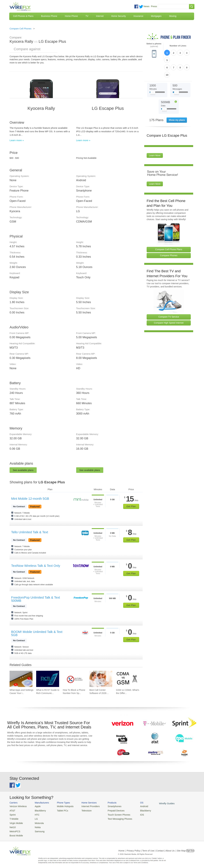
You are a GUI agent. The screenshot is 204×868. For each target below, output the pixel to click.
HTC (35, 814)
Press (154, 6)
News (146, 6)
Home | (122, 848)
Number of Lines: (178, 46)
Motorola (37, 822)
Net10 (12, 825)
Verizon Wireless (17, 806)
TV (87, 16)
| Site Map (181, 848)
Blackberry (137, 810)
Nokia (36, 825)
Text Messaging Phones (113, 818)
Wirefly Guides (157, 803)
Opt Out (190, 848)
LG (34, 818)
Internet (100, 16)
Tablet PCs (60, 810)
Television (83, 810)
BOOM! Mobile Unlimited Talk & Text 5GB (37, 633)
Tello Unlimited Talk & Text (30, 532)
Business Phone (49, 16)
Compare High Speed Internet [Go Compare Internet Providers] (169, 305)
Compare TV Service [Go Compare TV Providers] (169, 299)
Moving (173, 16)
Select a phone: (154, 45)
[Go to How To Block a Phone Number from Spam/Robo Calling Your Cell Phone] (74, 679)
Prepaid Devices (110, 810)
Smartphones (108, 806)
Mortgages (156, 16)
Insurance (138, 16)
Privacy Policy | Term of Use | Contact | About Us (151, 848)
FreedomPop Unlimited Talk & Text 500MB (36, 599)
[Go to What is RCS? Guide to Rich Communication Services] (48, 679)
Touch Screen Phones (112, 814)
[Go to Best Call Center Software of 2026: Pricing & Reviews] (101, 679)
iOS (134, 814)
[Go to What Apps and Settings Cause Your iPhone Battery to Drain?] (21, 679)
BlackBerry (38, 810)
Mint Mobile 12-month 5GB (30, 499)
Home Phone (71, 16)
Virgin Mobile (16, 822)
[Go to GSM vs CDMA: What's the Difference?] (127, 679)
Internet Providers (86, 806)
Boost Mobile (16, 833)
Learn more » (17, 140)
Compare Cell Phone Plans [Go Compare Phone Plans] (169, 232)
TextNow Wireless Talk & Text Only (36, 566)
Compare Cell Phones (20, 29)
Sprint (12, 814)
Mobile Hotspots (63, 806)
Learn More (155, 138)
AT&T (12, 810)
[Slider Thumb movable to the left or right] (153, 76)
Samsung (37, 829)
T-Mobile (14, 818)
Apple (36, 806)
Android (136, 806)
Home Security (119, 16)
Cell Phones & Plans (23, 16)
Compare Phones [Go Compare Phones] (169, 238)
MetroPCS (14, 829)
